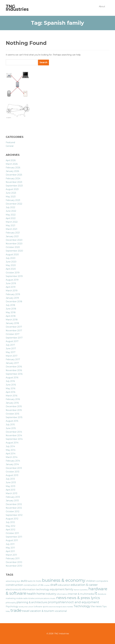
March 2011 (11, 555)
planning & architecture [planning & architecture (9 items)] (32, 602)
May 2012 (11, 526)
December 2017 (14, 327)
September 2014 (14, 439)
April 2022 (11, 218)
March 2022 (12, 222)
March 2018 (12, 320)
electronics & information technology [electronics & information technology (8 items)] (28, 589)
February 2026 (13, 168)
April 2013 (11, 490)
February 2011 (13, 558)
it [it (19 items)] (96, 593)
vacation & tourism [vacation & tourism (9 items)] (42, 611)
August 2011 (12, 540)
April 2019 (11, 287)
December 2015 (14, 406)
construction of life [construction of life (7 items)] (34, 585)
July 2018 (10, 305)
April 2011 (10, 551)
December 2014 (14, 432)
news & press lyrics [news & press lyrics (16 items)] (83, 598)
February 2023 (13, 200)
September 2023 (14, 186)
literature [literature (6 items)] (102, 594)
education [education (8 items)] (64, 585)
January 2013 (12, 501)
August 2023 (12, 189)
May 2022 (11, 215)
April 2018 (11, 316)
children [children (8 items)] (91, 581)
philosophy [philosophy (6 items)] (11, 603)
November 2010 (14, 566)
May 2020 (11, 265)
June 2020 (11, 262)
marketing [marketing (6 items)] (11, 598)
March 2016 (12, 396)
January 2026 (12, 171)
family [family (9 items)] (69, 589)
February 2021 (13, 233)
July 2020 (11, 258)
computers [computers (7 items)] (102, 581)
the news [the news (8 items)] (96, 606)
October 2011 (12, 533)
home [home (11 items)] (41, 594)
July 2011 (10, 544)
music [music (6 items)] (53, 598)
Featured (10, 142)
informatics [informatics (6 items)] (62, 594)
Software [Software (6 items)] (38, 607)
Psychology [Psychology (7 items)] (12, 606)
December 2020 (14, 240)
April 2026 (11, 160)
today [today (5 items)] (8, 611)
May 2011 (10, 548)
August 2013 (12, 475)
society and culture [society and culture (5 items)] (26, 607)
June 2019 (11, 283)
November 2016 (14, 370)
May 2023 (11, 197)
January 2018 (12, 323)
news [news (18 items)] (61, 598)
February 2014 (13, 461)
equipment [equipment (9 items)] (57, 589)
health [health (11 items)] (31, 594)
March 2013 (12, 493)
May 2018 (11, 312)
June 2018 (11, 309)
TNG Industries (17, 8)
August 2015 (12, 421)
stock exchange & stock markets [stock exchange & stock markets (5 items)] (61, 607)
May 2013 (11, 486)
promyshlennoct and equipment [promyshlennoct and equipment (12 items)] (73, 602)
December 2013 (14, 468)
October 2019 (13, 273)
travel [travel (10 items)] (26, 611)
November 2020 (14, 244)
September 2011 (14, 537)
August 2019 (12, 280)
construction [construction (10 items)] (14, 585)
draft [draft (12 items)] (54, 585)
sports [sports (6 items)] (46, 607)
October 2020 (13, 247)
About (102, 6)
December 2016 (14, 367)
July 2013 (10, 479)
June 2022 (11, 211)
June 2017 (11, 349)
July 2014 (10, 446)
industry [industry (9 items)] (51, 594)
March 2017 (12, 356)
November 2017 (14, 331)
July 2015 (10, 425)
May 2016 (11, 388)
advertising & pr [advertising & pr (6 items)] (13, 581)
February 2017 (13, 359)
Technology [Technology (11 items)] (82, 606)
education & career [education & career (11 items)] (84, 585)
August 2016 (12, 378)
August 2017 (12, 341)
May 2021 (11, 225)
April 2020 (11, 269)
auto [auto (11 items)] (24, 581)
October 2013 (13, 472)
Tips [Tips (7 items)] (104, 606)
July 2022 (10, 207)
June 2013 (11, 482)
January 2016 (12, 403)
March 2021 (12, 229)
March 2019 (12, 291)
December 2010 (14, 562)
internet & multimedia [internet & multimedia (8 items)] (81, 594)
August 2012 (12, 519)
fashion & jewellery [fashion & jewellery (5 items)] (81, 590)
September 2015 (14, 417)
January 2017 (12, 363)
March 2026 (12, 164)
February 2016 (13, 399)
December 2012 (14, 504)
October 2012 (13, 511)
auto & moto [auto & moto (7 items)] (35, 581)
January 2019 (12, 298)
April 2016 (11, 392)
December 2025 (14, 175)
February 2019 (13, 294)
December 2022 (14, 204)
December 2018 (14, 302)
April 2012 (11, 530)
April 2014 (11, 454)
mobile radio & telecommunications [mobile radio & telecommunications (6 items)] (33, 598)
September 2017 (14, 338)
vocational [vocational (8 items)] (61, 611)
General (10, 146)
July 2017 (10, 345)
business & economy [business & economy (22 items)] (64, 580)
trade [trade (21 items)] (16, 610)
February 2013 (13, 497)
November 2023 (14, 182)
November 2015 (14, 410)
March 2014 (12, 457)
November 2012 (14, 508)
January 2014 (12, 464)
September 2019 (14, 276)
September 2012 (14, 515)
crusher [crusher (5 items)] (47, 585)
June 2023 (11, 193)
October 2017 (13, 334)
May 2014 (11, 450)
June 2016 (11, 385)
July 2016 (10, 381)
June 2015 (11, 428)
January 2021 (12, 236)
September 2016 (14, 374)
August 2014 (12, 443)
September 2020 (14, 251)
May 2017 (11, 352)
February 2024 (13, 178)
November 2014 (14, 435)
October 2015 (12, 414)
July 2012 (10, 522)
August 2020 (12, 255)
